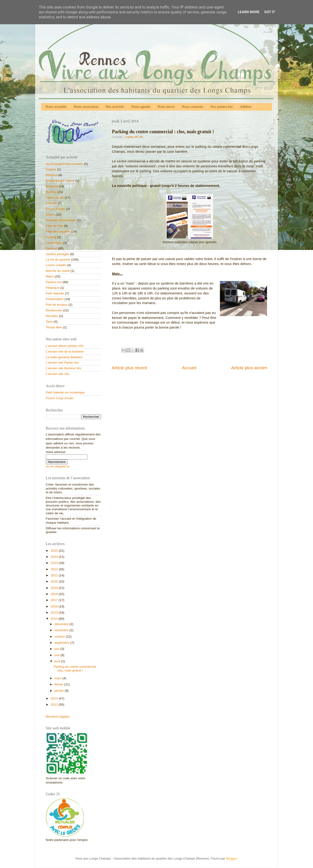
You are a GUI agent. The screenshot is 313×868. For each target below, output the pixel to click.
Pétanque (53, 288)
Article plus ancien (249, 368)
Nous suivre (166, 107)
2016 (55, 606)
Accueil (189, 368)
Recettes (52, 316)
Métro (50, 276)
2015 (55, 613)
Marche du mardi (58, 271)
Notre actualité (56, 107)
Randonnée (54, 310)
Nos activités (115, 107)
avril (58, 661)
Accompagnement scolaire (64, 164)
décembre (62, 624)
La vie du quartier (58, 259)
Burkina (51, 192)
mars (58, 678)
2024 (55, 557)
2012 (55, 705)
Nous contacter (192, 107)
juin (57, 649)
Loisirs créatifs (56, 265)
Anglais (51, 169)
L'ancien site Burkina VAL (64, 368)
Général (51, 248)
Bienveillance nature (60, 181)
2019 (55, 588)
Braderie (52, 186)
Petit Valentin (55, 293)
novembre (62, 630)
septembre (62, 643)
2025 (55, 551)
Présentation (55, 299)
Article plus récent (129, 368)
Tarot (49, 322)
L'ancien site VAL (58, 374)
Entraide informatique (61, 220)
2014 (55, 619)
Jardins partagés (58, 254)
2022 (55, 569)
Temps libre (54, 327)
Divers (50, 215)
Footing (51, 237)
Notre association (86, 107)
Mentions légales (58, 717)
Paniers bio (54, 282)
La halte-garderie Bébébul (64, 357)
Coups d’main (56, 209)
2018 (55, 594)
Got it (270, 12)
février (59, 684)
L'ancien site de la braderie (65, 352)
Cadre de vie (134, 137)
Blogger (231, 858)
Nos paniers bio (222, 107)
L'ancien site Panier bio (62, 363)
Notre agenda (141, 107)
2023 (55, 563)
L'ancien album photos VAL (65, 346)
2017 (55, 600)
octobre (60, 637)
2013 (55, 698)
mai (58, 655)
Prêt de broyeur (57, 305)
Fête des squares (58, 231)
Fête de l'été (54, 226)
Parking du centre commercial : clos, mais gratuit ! (76, 669)
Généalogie (54, 243)
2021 (55, 575)
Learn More (249, 12)
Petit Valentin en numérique (65, 392)
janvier (60, 691)
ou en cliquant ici (58, 466)
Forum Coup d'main (60, 398)
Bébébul (52, 175)
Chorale (51, 203)
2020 (55, 581)
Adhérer (246, 107)
